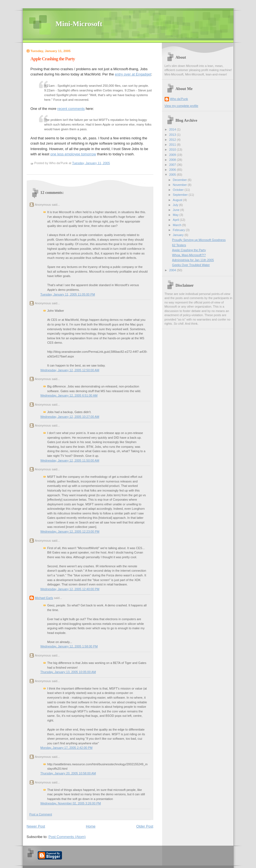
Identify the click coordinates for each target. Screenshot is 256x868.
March (178, 225)
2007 (173, 165)
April (176, 220)
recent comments (71, 109)
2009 (173, 155)
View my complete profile (182, 106)
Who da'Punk (179, 99)
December (180, 180)
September (181, 195)
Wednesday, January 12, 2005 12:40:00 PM (70, 589)
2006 (173, 170)
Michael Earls (44, 598)
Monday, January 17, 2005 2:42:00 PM (67, 748)
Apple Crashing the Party (53, 59)
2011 (173, 145)
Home (91, 826)
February (179, 230)
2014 (173, 129)
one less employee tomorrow (73, 154)
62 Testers (179, 245)
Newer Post (36, 826)
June (177, 210)
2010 (173, 150)
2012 (173, 140)
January (179, 235)
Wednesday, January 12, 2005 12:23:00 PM (70, 531)
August (178, 200)
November (180, 185)
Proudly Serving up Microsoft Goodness (199, 240)
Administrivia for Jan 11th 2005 (193, 260)
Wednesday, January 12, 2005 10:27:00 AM (70, 417)
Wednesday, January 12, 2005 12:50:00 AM (70, 370)
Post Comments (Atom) (67, 837)
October (179, 190)
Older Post (145, 826)
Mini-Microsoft (79, 24)
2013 (173, 135)
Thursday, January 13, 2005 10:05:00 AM (68, 672)
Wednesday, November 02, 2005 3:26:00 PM (71, 803)
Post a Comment (41, 814)
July (176, 205)
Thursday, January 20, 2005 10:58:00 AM (68, 773)
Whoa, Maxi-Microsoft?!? (189, 255)
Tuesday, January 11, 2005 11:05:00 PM (68, 294)
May (176, 215)
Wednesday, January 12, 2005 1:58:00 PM (69, 646)
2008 (173, 160)
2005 (173, 175)
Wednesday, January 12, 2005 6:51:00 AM (69, 395)
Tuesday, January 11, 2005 (91, 163)
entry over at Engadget (133, 74)
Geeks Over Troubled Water (191, 265)
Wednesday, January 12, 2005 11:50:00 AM (70, 460)
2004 (173, 270)
